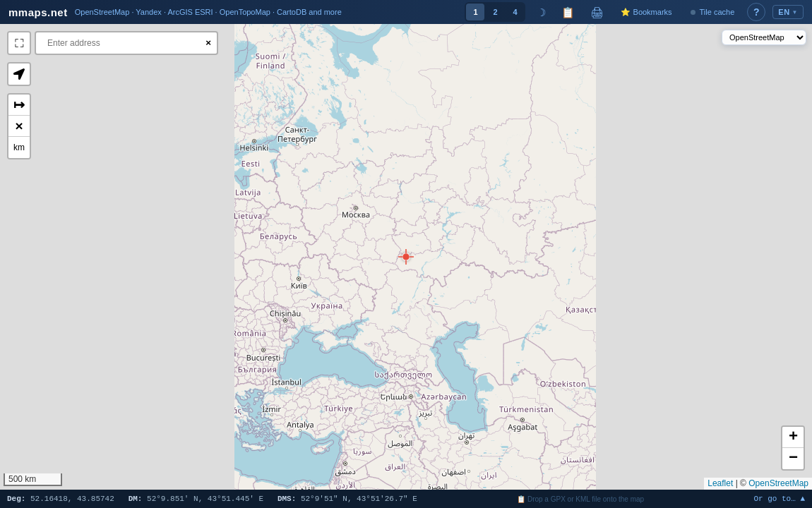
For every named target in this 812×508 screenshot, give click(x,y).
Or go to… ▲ (779, 499)
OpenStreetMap (778, 483)
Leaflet (720, 483)
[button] (406, 257)
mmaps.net (38, 12)
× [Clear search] (208, 43)
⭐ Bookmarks (646, 12)
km (19, 147)
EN (788, 12)
